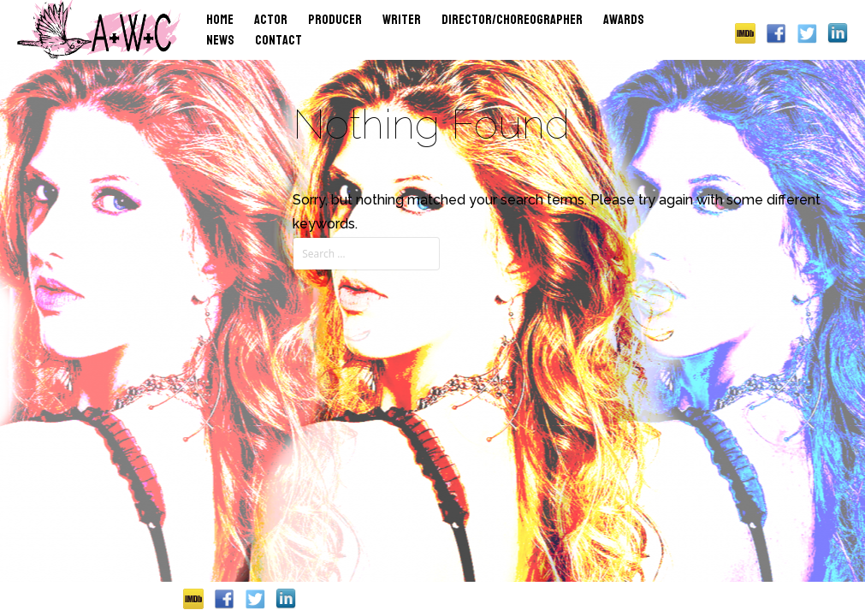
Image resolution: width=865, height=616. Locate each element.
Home (220, 20)
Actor (271, 20)
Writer (402, 20)
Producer (335, 20)
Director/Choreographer (512, 20)
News (220, 40)
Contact (278, 40)
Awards (624, 20)
